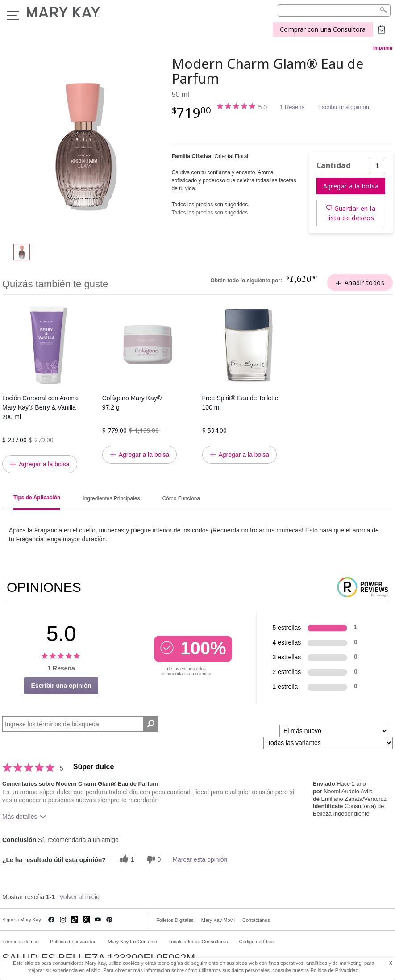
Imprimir (383, 48)
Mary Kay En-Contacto (133, 942)
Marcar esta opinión (200, 859)
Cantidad (333, 165)
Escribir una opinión (344, 107)
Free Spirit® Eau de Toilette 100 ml (240, 403)
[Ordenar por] (334, 731)
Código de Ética (256, 942)
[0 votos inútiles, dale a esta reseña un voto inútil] (153, 860)
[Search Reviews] (80, 724)
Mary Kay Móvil (218, 920)
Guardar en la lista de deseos (351, 213)
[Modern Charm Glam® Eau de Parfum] (84, 146)
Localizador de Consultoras (198, 942)
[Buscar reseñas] (151, 724)
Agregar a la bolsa (351, 186)
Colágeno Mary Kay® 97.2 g (132, 403)
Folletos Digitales (175, 920)
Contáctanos (256, 920)
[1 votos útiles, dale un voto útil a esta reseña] (126, 860)
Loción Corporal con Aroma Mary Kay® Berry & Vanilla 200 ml (40, 407)
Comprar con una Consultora (323, 29)
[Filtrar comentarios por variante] (328, 743)
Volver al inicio (79, 897)
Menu (13, 15)
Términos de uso (21, 942)
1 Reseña (292, 107)
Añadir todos (364, 283)
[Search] (334, 10)
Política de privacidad (73, 942)
